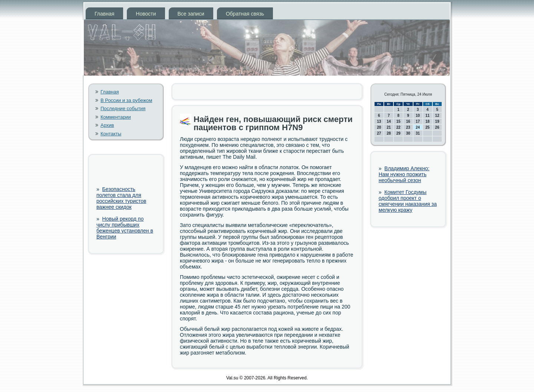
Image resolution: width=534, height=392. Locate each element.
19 (437, 121)
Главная (104, 14)
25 (427, 127)
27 (379, 133)
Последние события (123, 108)
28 (389, 133)
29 (398, 133)
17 (418, 121)
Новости (146, 14)
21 (389, 127)
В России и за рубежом (126, 100)
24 (418, 127)
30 (408, 133)
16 (408, 121)
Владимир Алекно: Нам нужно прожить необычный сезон (404, 174)
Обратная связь (245, 14)
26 (437, 127)
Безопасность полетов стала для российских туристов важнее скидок (121, 198)
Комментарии (116, 117)
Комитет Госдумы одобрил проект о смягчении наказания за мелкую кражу (408, 201)
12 (437, 116)
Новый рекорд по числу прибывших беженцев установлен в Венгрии (125, 228)
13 (379, 121)
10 (418, 116)
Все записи (191, 14)
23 (408, 127)
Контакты (111, 134)
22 (398, 127)
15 (398, 121)
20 (379, 127)
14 (389, 121)
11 (427, 116)
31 (418, 133)
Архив (107, 125)
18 (427, 121)
